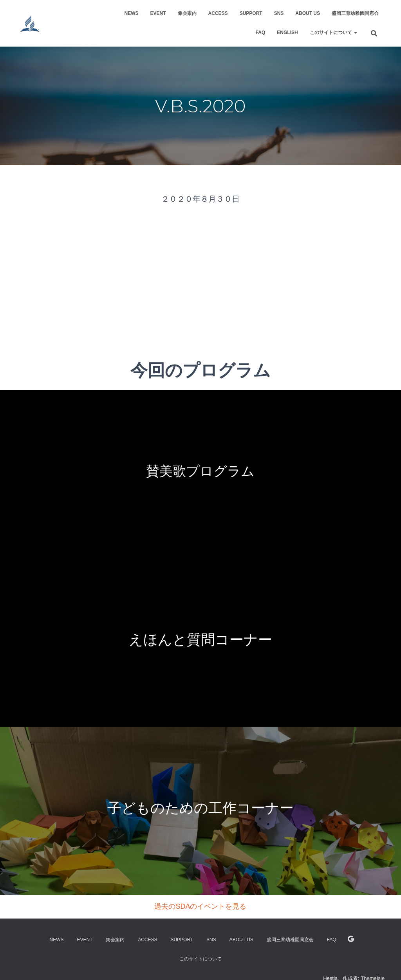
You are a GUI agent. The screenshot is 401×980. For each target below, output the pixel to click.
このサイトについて (333, 32)
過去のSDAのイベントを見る (200, 906)
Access (218, 13)
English (287, 32)
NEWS (132, 13)
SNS (279, 13)
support (251, 13)
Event (158, 13)
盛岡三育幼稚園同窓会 (355, 13)
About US (308, 13)
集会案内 (187, 13)
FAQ (261, 32)
